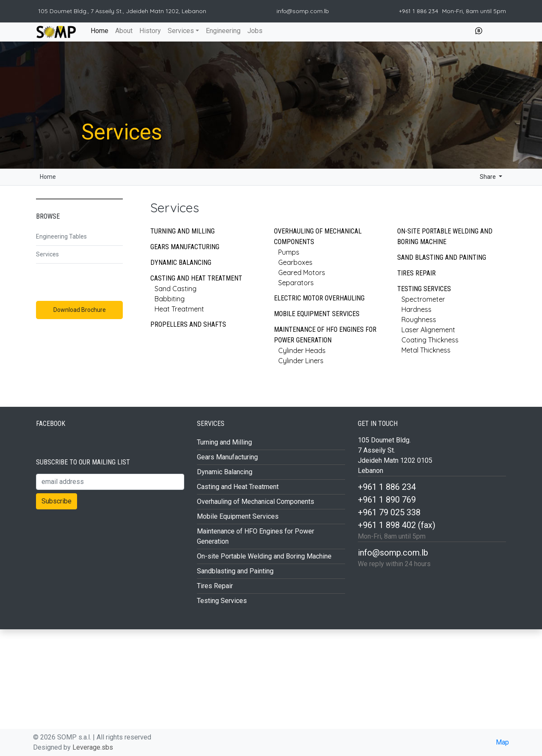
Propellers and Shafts (188, 324)
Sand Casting (176, 289)
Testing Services (424, 289)
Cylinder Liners (301, 361)
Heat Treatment (179, 309)
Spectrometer (423, 299)
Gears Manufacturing (185, 247)
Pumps (289, 252)
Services (181, 31)
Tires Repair (416, 273)
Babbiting (170, 299)
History (150, 31)
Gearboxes (295, 262)
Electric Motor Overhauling (319, 298)
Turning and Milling (183, 231)
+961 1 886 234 (419, 11)
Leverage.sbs (93, 747)
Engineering (223, 31)
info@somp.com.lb (303, 11)
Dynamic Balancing (181, 263)
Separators (296, 283)
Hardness (416, 309)
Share (481, 177)
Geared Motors (302, 272)
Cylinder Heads (302, 350)
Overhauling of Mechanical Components (256, 502)
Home (99, 30)
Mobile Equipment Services (317, 314)
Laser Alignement (428, 330)
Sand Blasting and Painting (442, 257)
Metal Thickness (426, 350)
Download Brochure (80, 310)
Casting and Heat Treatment (196, 278)
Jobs (255, 31)
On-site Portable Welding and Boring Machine (445, 236)
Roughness (419, 320)
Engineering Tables (61, 236)
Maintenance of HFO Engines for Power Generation (325, 335)
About (124, 31)
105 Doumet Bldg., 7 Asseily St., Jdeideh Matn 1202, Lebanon (122, 11)
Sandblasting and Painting (235, 571)
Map (502, 742)
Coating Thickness (430, 340)
